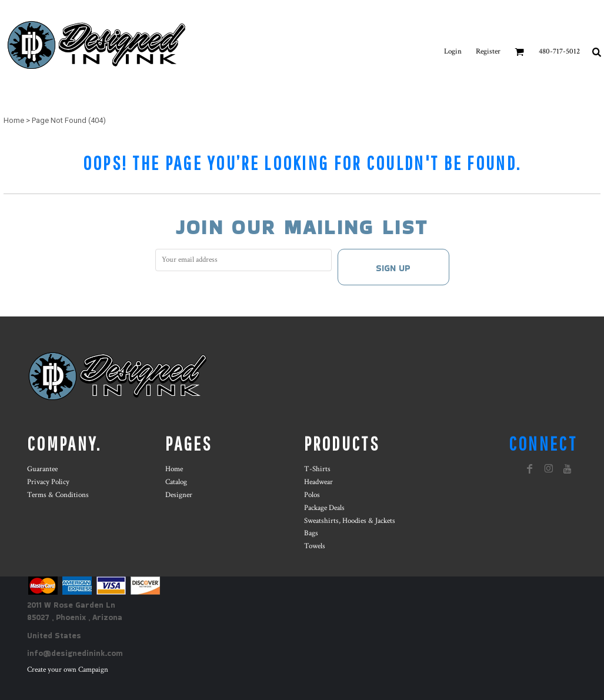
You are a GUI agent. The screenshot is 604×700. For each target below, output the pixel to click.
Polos (312, 495)
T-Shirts (317, 469)
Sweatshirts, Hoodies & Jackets (350, 521)
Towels (315, 546)
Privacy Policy (48, 482)
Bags (311, 533)
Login (453, 51)
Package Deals (324, 508)
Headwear (318, 482)
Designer (179, 495)
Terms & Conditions (58, 495)
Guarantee (42, 469)
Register (488, 51)
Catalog (176, 482)
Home (14, 120)
